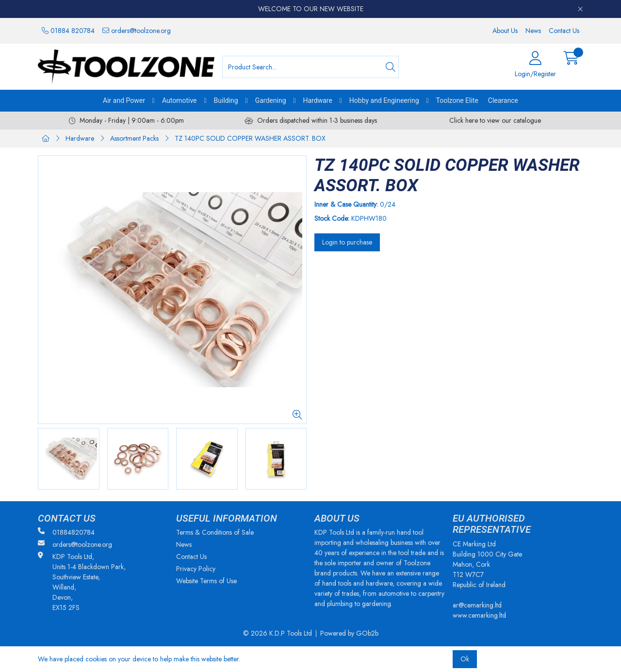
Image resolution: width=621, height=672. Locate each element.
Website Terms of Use (206, 581)
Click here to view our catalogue (495, 120)
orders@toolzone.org (137, 31)
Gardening (271, 100)
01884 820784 (68, 31)
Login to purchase (347, 242)
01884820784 (66, 532)
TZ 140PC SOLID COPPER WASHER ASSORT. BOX (250, 138)
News (533, 31)
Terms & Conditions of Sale (215, 532)
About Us (505, 31)
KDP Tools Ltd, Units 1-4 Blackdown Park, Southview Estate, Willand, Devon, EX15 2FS (82, 582)
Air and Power (124, 100)
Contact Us (564, 31)
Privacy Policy (196, 569)
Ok (465, 659)
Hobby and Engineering (384, 100)
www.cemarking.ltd (479, 615)
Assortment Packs (134, 138)
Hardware (318, 100)
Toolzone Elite (457, 100)
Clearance (503, 100)
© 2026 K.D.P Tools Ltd (278, 633)
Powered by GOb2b (349, 633)
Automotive (180, 100)
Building (226, 100)
